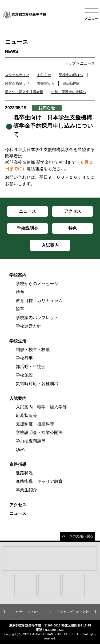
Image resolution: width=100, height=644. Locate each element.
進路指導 (18, 464)
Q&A (20, 449)
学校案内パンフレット (37, 318)
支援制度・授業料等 (35, 424)
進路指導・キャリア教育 (39, 481)
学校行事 (24, 358)
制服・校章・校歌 (33, 350)
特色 (20, 292)
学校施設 (24, 375)
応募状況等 (26, 415)
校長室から (46, 83)
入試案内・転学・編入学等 (41, 407)
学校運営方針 (29, 326)
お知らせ (44, 75)
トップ (70, 63)
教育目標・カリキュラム (39, 301)
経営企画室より (17, 83)
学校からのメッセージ (37, 284)
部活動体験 (71, 83)
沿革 (20, 309)
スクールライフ (17, 75)
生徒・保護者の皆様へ (69, 92)
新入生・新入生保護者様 (24, 92)
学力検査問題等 (31, 441)
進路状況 (24, 473)
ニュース (87, 63)
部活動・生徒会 (31, 367)
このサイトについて (27, 612)
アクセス (18, 505)
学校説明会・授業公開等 (39, 432)
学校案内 (18, 275)
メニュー (91, 18)
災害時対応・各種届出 (37, 384)
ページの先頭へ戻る (78, 536)
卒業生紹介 (26, 490)
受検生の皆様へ (71, 75)
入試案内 (18, 398)
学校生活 (18, 341)
